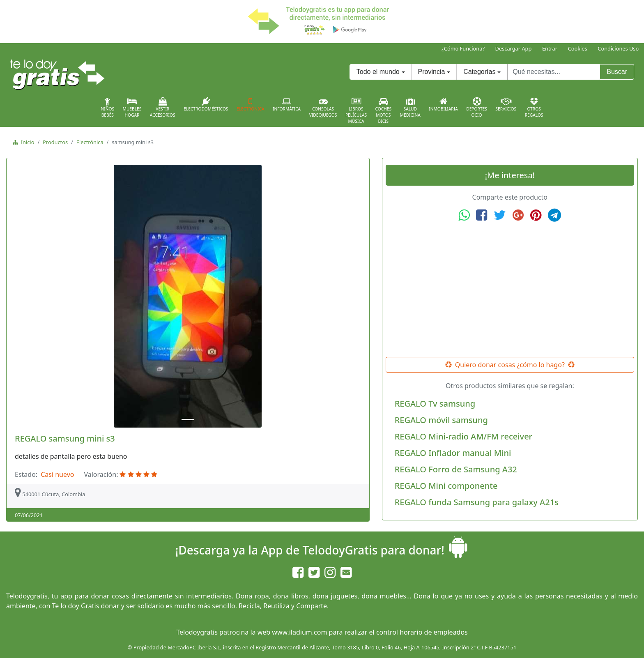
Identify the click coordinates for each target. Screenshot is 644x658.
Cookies (578, 48)
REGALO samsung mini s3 (65, 438)
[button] (37, 296)
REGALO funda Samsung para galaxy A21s (477, 502)
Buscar (617, 72)
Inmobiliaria (443, 104)
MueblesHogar (132, 108)
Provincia (432, 72)
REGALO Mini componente (446, 486)
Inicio (26, 142)
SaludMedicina (410, 108)
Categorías (479, 72)
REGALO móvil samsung (441, 420)
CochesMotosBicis (384, 111)
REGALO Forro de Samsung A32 (456, 469)
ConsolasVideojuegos (323, 108)
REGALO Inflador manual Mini (453, 453)
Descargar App (514, 48)
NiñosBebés (107, 108)
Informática (287, 104)
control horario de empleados (422, 632)
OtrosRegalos (534, 108)
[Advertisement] (510, 290)
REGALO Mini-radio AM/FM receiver (463, 436)
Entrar (550, 48)
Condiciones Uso (618, 48)
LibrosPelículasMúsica (356, 111)
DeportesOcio (477, 108)
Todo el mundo (378, 72)
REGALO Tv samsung (435, 404)
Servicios (506, 104)
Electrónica (251, 104)
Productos (55, 142)
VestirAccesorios (163, 108)
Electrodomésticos (206, 104)
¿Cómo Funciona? (463, 48)
